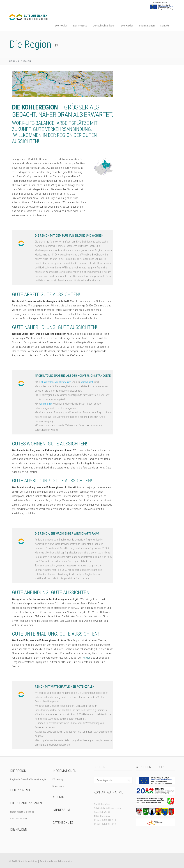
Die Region (61, 26)
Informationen (147, 26)
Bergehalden (46, 404)
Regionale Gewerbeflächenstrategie (28, 779)
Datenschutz (63, 823)
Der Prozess (80, 26)
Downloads (58, 786)
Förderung (58, 779)
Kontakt (165, 26)
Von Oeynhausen (19, 819)
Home (12, 61)
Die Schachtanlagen (104, 26)
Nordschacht (87, 382)
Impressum (61, 810)
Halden (87, 658)
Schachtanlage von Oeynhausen (56, 382)
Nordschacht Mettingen (22, 812)
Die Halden (127, 26)
